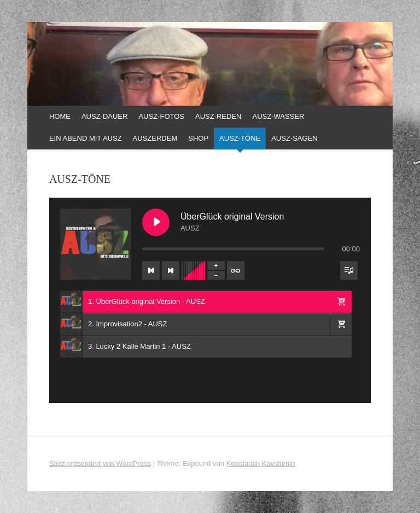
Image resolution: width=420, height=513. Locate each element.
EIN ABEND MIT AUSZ (86, 138)
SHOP (198, 138)
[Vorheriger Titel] (151, 270)
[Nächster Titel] (171, 270)
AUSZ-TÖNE (240, 138)
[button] (341, 302)
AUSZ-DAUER (105, 116)
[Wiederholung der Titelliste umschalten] (236, 270)
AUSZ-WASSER (279, 116)
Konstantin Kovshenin (261, 463)
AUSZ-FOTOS (161, 116)
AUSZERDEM (155, 138)
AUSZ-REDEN (218, 116)
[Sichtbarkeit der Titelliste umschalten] (349, 270)
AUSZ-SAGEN (294, 138)
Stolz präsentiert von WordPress (100, 463)
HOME (60, 116)
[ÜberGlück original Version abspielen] (156, 222)
